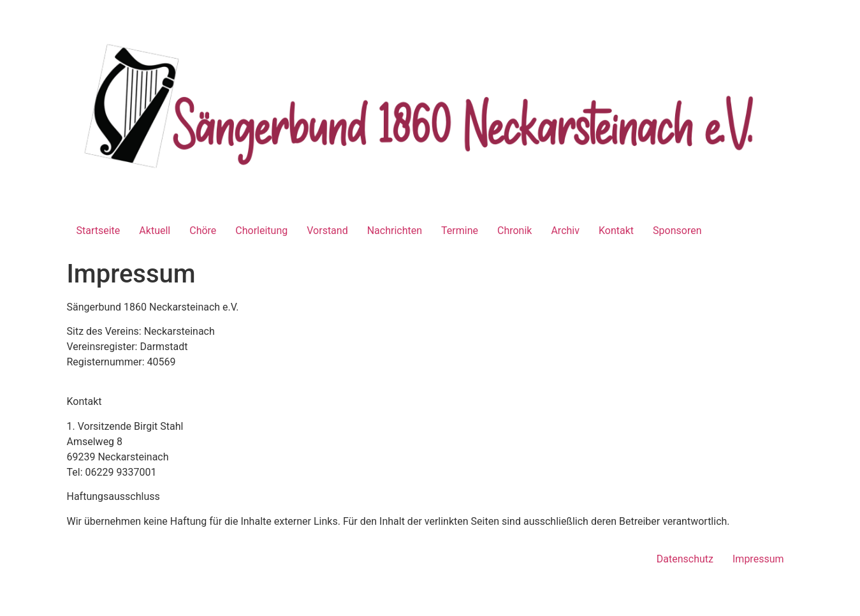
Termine (460, 231)
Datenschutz (685, 559)
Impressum (758, 559)
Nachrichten (395, 231)
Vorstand (327, 231)
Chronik (514, 231)
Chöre (203, 231)
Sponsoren (677, 231)
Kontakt (616, 231)
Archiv (565, 231)
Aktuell (155, 231)
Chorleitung (261, 231)
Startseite (98, 231)
